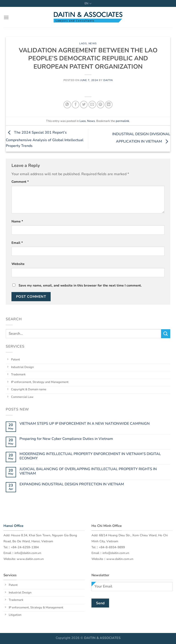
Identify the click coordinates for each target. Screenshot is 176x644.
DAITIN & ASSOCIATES (102, 638)
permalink (122, 121)
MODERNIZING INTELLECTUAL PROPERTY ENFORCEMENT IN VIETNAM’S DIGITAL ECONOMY (90, 456)
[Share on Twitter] (84, 105)
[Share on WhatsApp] (67, 105)
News (93, 44)
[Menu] (6, 17)
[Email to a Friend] (92, 105)
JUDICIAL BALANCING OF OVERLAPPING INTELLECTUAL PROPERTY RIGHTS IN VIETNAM (88, 471)
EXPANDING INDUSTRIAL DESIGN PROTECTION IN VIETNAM (72, 484)
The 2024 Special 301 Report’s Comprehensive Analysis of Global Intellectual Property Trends (45, 139)
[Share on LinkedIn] (109, 105)
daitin (108, 80)
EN (88, 4)
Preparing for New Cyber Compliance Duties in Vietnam (66, 439)
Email (17, 243)
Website (18, 264)
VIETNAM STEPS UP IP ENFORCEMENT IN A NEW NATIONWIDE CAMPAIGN (85, 424)
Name (17, 221)
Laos (83, 44)
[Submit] (166, 334)
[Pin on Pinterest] (100, 105)
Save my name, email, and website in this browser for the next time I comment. (80, 285)
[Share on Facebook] (76, 105)
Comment (20, 182)
